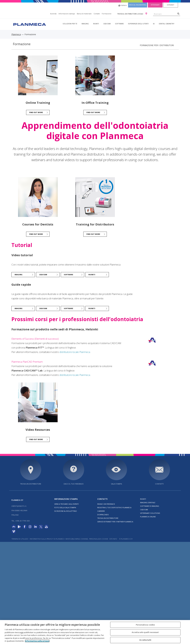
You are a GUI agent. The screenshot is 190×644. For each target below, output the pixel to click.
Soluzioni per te (70, 24)
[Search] (178, 14)
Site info (113, 539)
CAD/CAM (107, 24)
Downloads (103, 515)
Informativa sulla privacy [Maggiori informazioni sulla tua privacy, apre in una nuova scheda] (37, 641)
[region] (95, 632)
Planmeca (16, 34)
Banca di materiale (84, 14)
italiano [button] (123, 6)
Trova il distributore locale (130, 14)
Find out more (36, 112)
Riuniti (96, 24)
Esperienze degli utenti (138, 24)
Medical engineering (138, 5)
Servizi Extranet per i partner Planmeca (115, 522)
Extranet (171, 5)
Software (119, 24)
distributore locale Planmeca (75, 352)
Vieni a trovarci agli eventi (66, 504)
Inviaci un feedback (106, 504)
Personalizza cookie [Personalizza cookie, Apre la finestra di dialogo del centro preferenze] (145, 625)
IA (154, 24)
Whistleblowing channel (77, 539)
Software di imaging (150, 506)
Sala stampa (116, 484)
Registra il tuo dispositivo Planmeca (114, 508)
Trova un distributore (31, 484)
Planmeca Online (148, 517)
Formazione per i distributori (157, 45)
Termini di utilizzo (20, 539)
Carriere (101, 511)
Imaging (85, 24)
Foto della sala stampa (65, 508)
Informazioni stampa (67, 14)
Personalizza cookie (99, 539)
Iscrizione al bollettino (66, 511)
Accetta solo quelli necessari (145, 632)
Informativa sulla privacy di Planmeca (47, 539)
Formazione (107, 14)
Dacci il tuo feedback (74, 484)
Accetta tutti (145, 640)
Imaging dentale (148, 502)
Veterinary (155, 5)
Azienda (53, 14)
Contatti (97, 14)
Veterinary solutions (150, 513)
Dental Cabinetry (167, 24)
